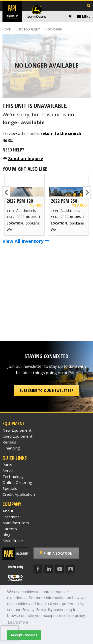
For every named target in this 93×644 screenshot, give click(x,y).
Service (9, 471)
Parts (7, 465)
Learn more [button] (18, 622)
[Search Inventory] (89, 6)
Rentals (9, 442)
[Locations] (70, 17)
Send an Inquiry (26, 158)
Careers (10, 529)
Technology (13, 476)
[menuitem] (71, 17)
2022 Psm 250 (64, 201)
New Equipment (17, 430)
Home (7, 29)
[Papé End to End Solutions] (15, 578)
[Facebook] (38, 569)
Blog (6, 535)
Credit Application (19, 494)
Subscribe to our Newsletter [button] (47, 390)
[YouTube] (60, 569)
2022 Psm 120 (20, 201)
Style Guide (13, 541)
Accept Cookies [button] (24, 635)
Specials (10, 488)
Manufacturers (16, 523)
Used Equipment (28, 29)
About (8, 511)
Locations (11, 517)
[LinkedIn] (49, 569)
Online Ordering (17, 482)
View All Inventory (26, 241)
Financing (11, 448)
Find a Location (56, 553)
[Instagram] (71, 569)
